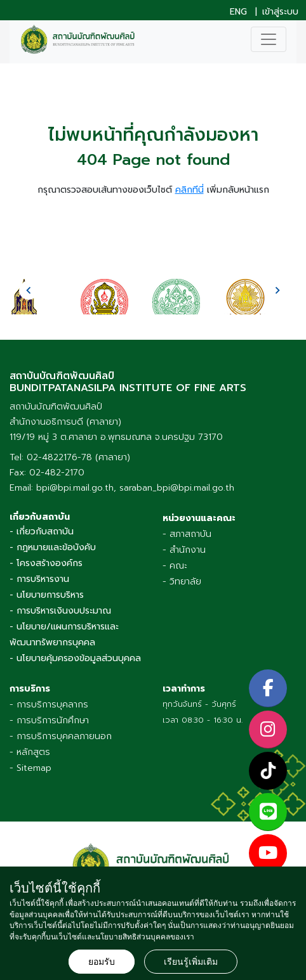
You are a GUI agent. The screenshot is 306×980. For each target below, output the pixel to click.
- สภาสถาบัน (187, 534)
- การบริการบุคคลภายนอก (61, 736)
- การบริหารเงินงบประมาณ (60, 611)
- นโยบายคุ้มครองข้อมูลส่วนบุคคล (75, 658)
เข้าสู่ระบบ (280, 12)
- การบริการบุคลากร (49, 705)
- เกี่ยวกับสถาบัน (42, 532)
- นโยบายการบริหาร (47, 595)
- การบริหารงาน (39, 579)
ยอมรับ (102, 962)
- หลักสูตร (30, 752)
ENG (238, 12)
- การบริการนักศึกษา (49, 720)
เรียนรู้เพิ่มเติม (191, 962)
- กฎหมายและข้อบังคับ (53, 547)
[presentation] (29, 290)
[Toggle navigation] (269, 39)
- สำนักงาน (184, 550)
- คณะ (175, 566)
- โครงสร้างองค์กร (46, 563)
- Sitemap (30, 768)
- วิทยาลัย (182, 582)
